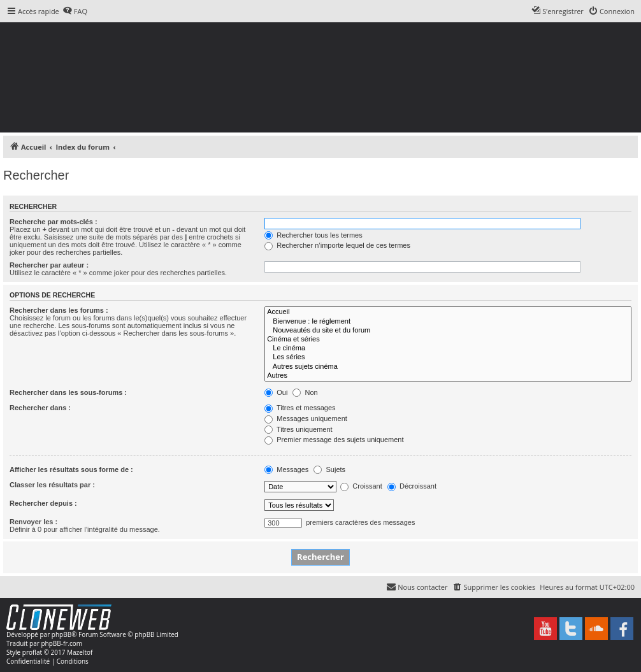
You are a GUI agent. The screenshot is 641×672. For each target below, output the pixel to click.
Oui (276, 392)
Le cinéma (448, 348)
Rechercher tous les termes (313, 235)
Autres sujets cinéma (448, 367)
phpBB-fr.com (61, 643)
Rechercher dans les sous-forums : (68, 392)
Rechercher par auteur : (49, 265)
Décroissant (412, 486)
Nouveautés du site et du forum (448, 331)
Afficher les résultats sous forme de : (71, 469)
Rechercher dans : (40, 408)
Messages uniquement (306, 418)
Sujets (329, 469)
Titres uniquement (299, 429)
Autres (448, 376)
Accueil (448, 312)
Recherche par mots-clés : (54, 222)
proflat (32, 652)
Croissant (361, 486)
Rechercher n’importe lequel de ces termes (337, 245)
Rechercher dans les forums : (59, 310)
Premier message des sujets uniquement (334, 440)
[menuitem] (75, 11)
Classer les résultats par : (52, 485)
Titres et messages (300, 408)
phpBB (61, 634)
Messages (286, 469)
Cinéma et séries (448, 340)
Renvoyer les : (33, 522)
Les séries (448, 357)
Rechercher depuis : (43, 503)
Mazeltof (80, 652)
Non (305, 392)
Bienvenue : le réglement (448, 322)
